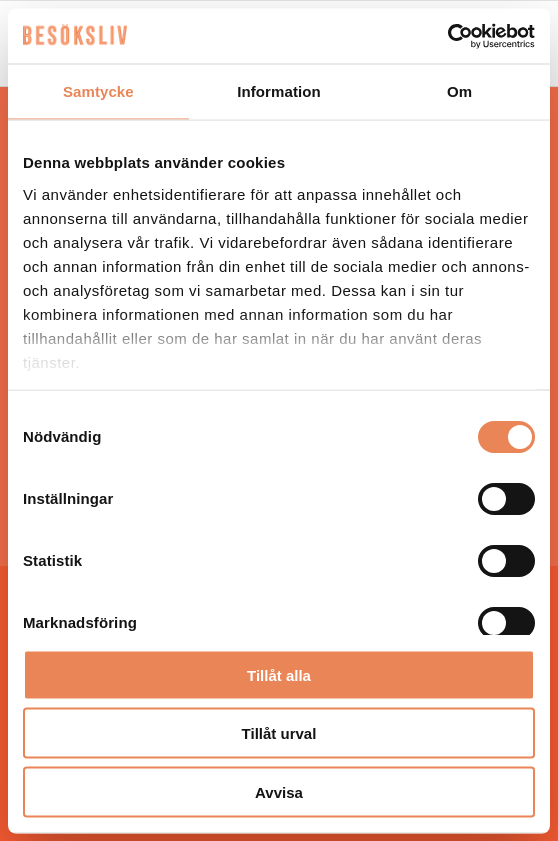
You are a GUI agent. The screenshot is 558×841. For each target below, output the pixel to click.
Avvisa (279, 791)
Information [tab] (279, 91)
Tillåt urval (279, 733)
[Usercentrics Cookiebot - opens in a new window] (447, 36)
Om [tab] (459, 91)
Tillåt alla (279, 674)
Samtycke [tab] (98, 91)
